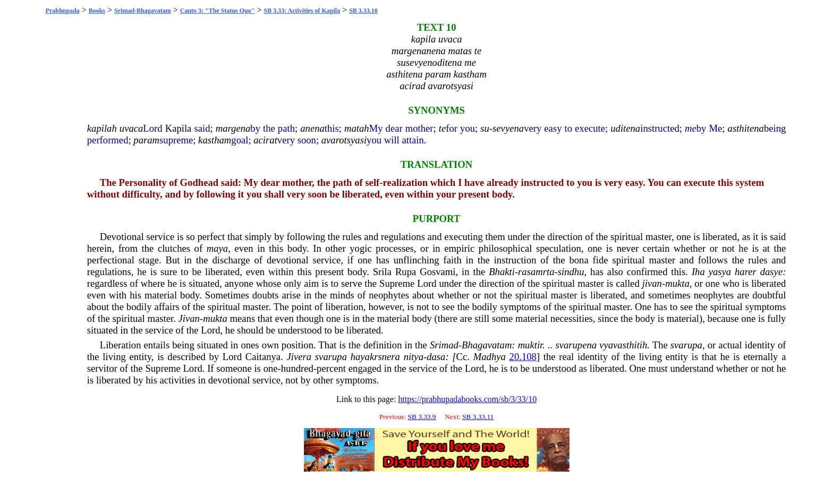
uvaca (131, 128)
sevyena (508, 128)
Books (97, 11)
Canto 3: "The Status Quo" (218, 11)
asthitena (746, 128)
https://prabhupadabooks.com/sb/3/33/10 (467, 399)
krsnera (385, 357)
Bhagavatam (487, 345)
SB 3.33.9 (422, 417)
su (485, 128)
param (146, 140)
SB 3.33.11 (478, 417)
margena (233, 128)
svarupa (686, 345)
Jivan (189, 318)
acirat (265, 140)
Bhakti (502, 272)
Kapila (178, 128)
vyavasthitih (623, 345)
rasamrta (536, 272)
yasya (720, 272)
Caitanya (263, 357)
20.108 (523, 357)
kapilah (102, 128)
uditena (625, 128)
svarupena (576, 345)
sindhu (571, 272)
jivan (652, 283)
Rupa (406, 272)
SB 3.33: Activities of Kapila (302, 11)
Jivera (299, 357)
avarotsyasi (344, 140)
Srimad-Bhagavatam (143, 11)
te (442, 128)
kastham (215, 140)
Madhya (490, 357)
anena (312, 128)
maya (217, 248)
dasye (771, 272)
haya (360, 357)
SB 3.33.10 (363, 11)
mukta (677, 283)
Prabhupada (63, 11)
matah (357, 128)
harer (746, 272)
